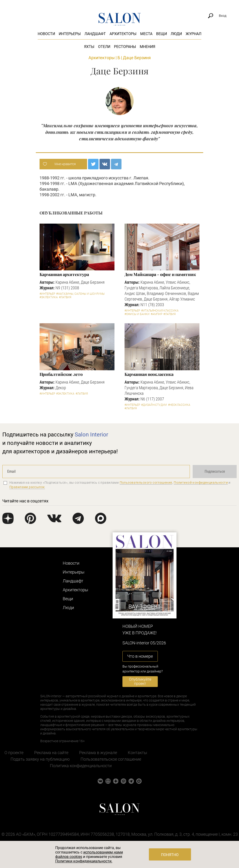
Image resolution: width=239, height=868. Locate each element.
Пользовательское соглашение (111, 759)
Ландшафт (95, 34)
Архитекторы (123, 34)
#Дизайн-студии (154, 405)
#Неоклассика (179, 405)
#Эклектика (49, 297)
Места (146, 34)
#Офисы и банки (137, 314)
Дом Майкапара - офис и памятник (160, 274)
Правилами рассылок (27, 487)
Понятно (170, 855)
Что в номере (140, 656)
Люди (176, 34)
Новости (46, 34)
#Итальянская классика (160, 311)
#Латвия (65, 297)
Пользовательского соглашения (146, 483)
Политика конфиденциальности (81, 766)
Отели (104, 47)
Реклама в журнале (98, 753)
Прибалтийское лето (61, 374)
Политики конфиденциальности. (84, 861)
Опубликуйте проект (140, 681)
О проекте (14, 753)
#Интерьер (47, 294)
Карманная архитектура (64, 274)
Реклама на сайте (51, 753)
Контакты (138, 753)
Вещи (162, 34)
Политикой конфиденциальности (201, 483)
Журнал (193, 34)
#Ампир (156, 314)
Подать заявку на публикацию (40, 759)
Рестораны (125, 47)
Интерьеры (70, 34)
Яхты (89, 47)
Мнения (147, 47)
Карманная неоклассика (149, 374)
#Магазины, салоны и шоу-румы (80, 294)
